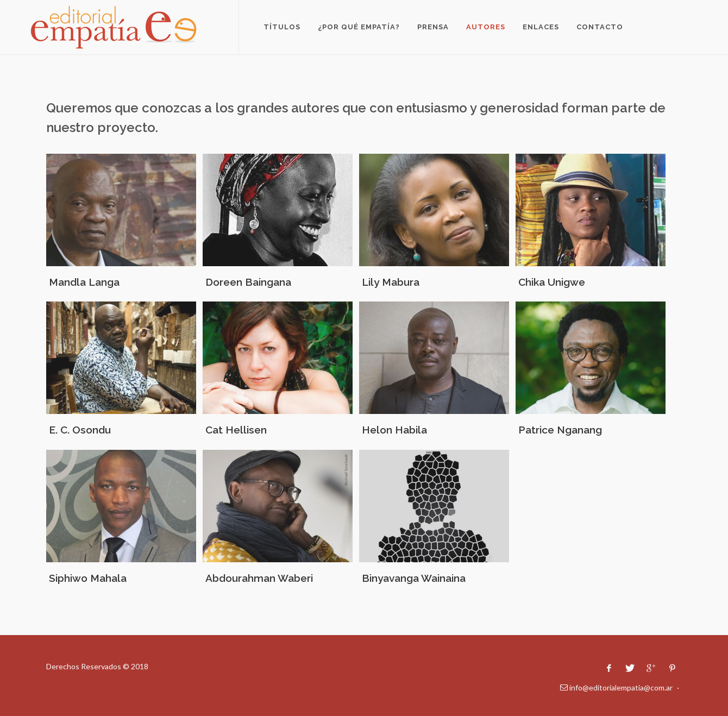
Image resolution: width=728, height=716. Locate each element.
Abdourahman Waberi (259, 578)
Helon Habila (394, 430)
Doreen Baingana (248, 282)
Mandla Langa (84, 282)
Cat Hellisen (236, 430)
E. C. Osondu (80, 430)
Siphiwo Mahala (88, 578)
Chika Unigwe (552, 282)
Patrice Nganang (560, 430)
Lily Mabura (391, 282)
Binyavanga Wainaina (414, 578)
